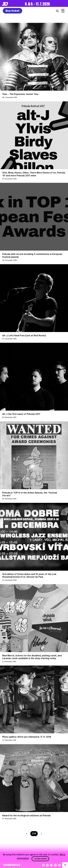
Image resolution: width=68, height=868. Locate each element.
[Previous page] (27, 834)
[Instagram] (51, 865)
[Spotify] (55, 865)
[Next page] (41, 834)
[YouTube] (47, 865)
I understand (40, 859)
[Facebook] (43, 865)
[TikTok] (59, 865)
